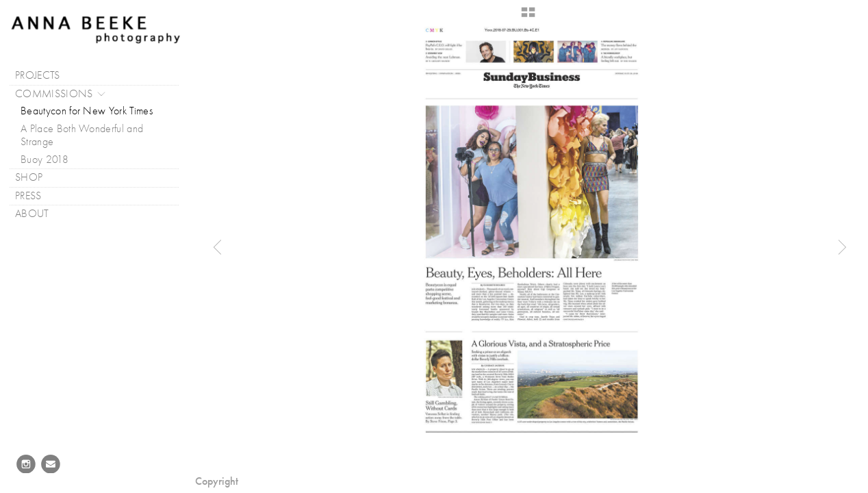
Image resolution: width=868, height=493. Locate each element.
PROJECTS (44, 76)
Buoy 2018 (44, 160)
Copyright (217, 481)
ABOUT (39, 214)
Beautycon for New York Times (87, 111)
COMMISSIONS (61, 94)
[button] (528, 17)
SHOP (29, 177)
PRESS (35, 196)
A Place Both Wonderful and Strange (82, 135)
